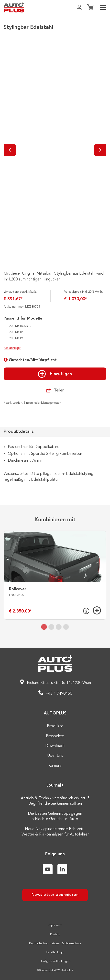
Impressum (55, 925)
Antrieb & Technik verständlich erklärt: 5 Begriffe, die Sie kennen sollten (55, 801)
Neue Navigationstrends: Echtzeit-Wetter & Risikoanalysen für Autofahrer (55, 832)
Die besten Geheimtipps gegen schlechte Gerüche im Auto (55, 816)
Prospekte (55, 736)
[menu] (103, 7)
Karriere (55, 766)
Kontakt (55, 935)
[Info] (86, 611)
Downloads (55, 746)
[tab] (44, 627)
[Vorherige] (10, 150)
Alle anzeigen (12, 348)
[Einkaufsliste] (90, 7)
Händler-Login (55, 953)
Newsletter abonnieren (55, 895)
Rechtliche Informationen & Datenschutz (55, 944)
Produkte (55, 726)
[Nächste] (100, 150)
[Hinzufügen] (97, 610)
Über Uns (55, 756)
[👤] (79, 7)
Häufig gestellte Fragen (55, 961)
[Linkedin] (62, 869)
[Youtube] (48, 869)
